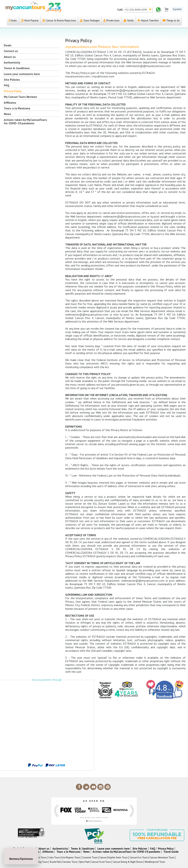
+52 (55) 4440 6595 (136, 10)
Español (177, 9)
